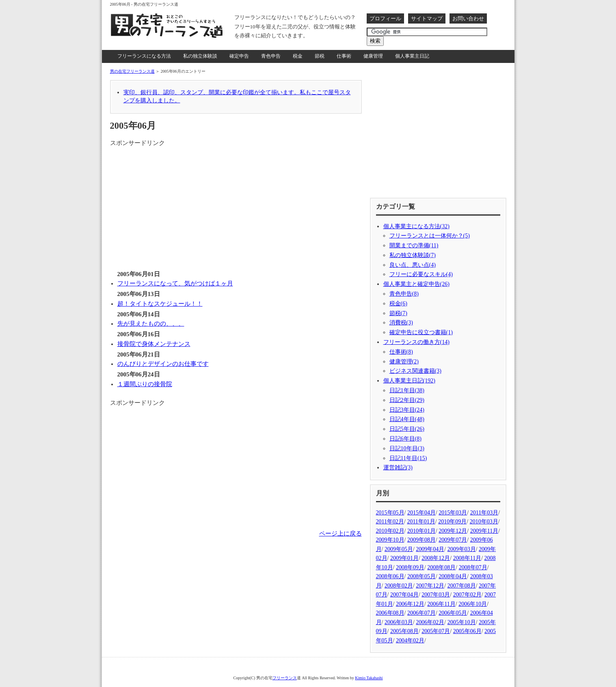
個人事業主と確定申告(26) (416, 284)
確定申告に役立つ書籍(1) (421, 332)
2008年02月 (399, 586)
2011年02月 (390, 522)
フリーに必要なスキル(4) (421, 274)
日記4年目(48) (407, 419)
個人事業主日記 (412, 56)
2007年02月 (467, 595)
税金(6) (398, 304)
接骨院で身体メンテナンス (154, 344)
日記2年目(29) (407, 400)
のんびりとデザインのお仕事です (163, 364)
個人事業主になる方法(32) (416, 226)
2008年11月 (467, 558)
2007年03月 (436, 595)
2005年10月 (462, 622)
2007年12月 (430, 586)
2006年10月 (473, 604)
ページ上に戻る (340, 534)
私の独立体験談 (200, 56)
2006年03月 (399, 622)
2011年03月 (484, 513)
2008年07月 (473, 567)
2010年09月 (452, 522)
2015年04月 (421, 513)
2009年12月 (453, 531)
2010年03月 (484, 522)
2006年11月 (441, 604)
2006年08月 (390, 613)
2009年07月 (453, 540)
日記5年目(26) (407, 429)
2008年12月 (436, 558)
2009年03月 (462, 549)
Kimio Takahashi (369, 678)
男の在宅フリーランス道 (132, 71)
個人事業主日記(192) (409, 381)
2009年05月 (399, 549)
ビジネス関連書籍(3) (415, 371)
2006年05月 (453, 613)
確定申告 (239, 56)
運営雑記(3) (398, 468)
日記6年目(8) (405, 439)
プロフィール (385, 18)
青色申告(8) (404, 294)
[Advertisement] (178, 205)
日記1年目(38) (407, 390)
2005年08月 (404, 631)
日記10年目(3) (407, 448)
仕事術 (344, 56)
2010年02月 (390, 531)
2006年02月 (430, 622)
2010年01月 (421, 531)
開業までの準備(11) (414, 245)
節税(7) (398, 313)
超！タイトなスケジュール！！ (160, 304)
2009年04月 (430, 549)
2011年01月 (421, 522)
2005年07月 (436, 631)
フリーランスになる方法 (144, 56)
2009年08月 (421, 540)
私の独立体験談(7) (413, 255)
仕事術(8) (401, 352)
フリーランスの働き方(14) (416, 342)
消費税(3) (401, 323)
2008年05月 (421, 576)
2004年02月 (410, 641)
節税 (320, 56)
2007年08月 (462, 586)
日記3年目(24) (407, 410)
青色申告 (271, 56)
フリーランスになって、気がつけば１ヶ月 (175, 283)
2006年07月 (421, 613)
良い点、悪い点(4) (413, 265)
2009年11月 (484, 531)
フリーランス (285, 678)
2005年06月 (467, 631)
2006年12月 (410, 604)
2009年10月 (390, 540)
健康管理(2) (404, 362)
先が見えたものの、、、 (151, 324)
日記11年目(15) (408, 458)
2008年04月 (453, 576)
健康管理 (373, 56)
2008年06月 (390, 576)
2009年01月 (404, 558)
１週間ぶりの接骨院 (145, 384)
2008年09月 (410, 567)
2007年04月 (404, 595)
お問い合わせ (468, 18)
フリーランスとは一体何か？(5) (430, 236)
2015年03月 (453, 513)
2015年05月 (390, 513)
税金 (298, 56)
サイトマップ (427, 18)
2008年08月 (441, 567)
